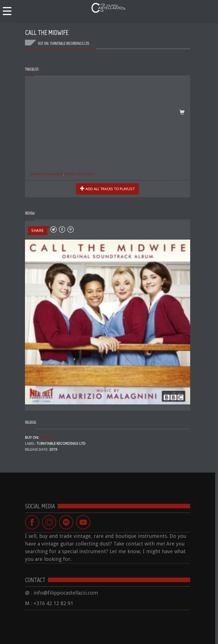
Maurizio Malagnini (47, 174)
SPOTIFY (47, 438)
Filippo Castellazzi (80, 174)
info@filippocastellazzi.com (66, 593)
